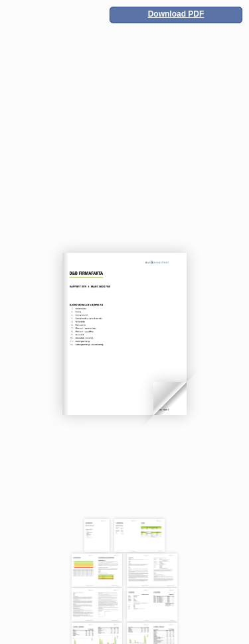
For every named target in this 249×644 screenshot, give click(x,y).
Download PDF (176, 14)
